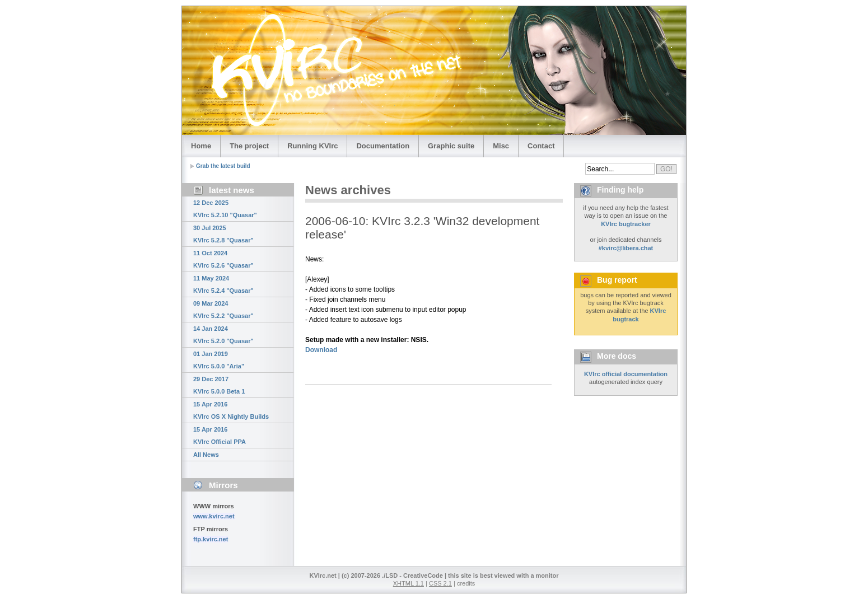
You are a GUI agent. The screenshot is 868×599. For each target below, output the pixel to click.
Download (321, 350)
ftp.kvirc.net (211, 539)
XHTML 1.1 (409, 583)
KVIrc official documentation (626, 374)
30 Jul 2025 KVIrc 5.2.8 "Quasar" (223, 234)
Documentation (383, 146)
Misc (501, 146)
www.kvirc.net (214, 516)
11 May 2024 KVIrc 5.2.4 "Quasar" (223, 284)
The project (249, 146)
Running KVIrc (312, 146)
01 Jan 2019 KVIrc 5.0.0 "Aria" (219, 360)
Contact (541, 146)
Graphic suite (451, 146)
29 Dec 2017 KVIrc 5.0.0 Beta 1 (219, 385)
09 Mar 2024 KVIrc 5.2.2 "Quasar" (223, 310)
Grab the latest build (223, 166)
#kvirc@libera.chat (626, 248)
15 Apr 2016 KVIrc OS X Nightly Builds (231, 410)
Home (201, 146)
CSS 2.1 (440, 583)
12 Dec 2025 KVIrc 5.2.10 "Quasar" (225, 209)
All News (206, 455)
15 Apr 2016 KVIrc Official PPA (220, 436)
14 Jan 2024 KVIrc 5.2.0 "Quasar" (223, 335)
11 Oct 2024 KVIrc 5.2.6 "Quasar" (223, 259)
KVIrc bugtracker (626, 224)
